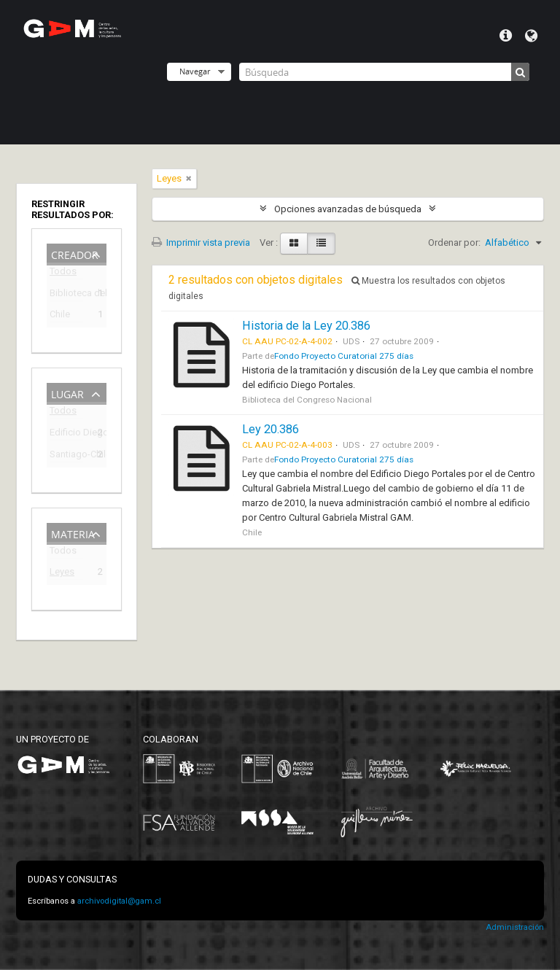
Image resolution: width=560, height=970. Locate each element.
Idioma (531, 36)
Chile (60, 316)
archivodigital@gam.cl (119, 901)
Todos (63, 274)
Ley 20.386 (271, 429)
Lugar (67, 393)
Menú (506, 36)
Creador (75, 253)
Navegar (195, 71)
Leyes (62, 574)
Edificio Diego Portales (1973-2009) (66, 434)
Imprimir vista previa (201, 242)
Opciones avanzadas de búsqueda (348, 209)
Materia (73, 533)
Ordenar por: (454, 242)
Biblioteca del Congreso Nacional (66, 295)
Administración (515, 927)
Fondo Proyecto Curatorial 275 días (344, 356)
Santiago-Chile (66, 456)
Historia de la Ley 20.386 (306, 326)
